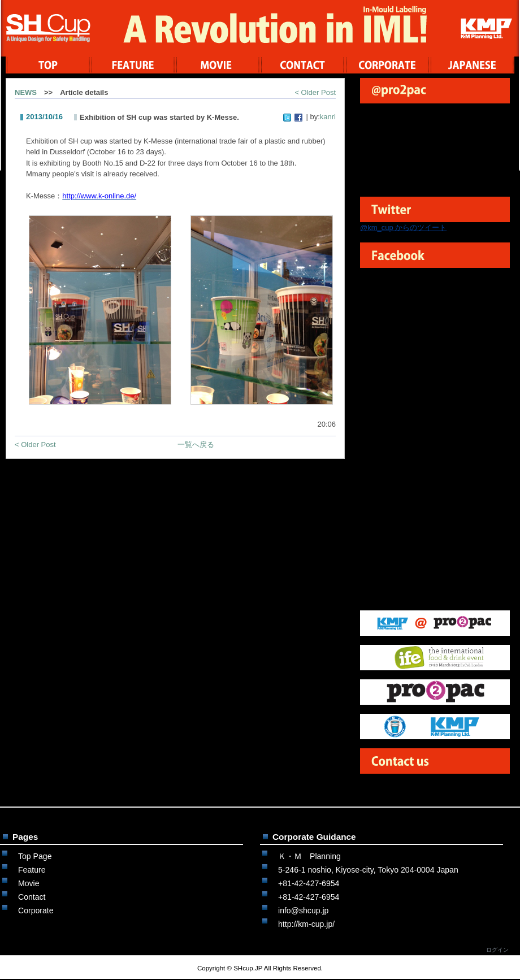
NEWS (26, 92)
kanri (328, 117)
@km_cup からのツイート (403, 227)
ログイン (497, 950)
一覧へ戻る (196, 445)
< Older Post (315, 92)
